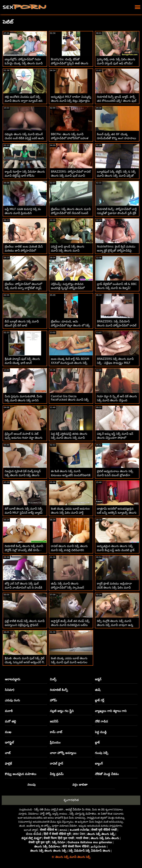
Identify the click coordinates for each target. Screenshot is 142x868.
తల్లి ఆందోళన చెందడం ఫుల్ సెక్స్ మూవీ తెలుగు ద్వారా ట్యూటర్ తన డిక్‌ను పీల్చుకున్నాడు (24, 101)
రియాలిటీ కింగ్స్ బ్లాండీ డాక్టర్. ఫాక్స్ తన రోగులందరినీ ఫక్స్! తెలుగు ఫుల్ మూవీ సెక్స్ (117, 101)
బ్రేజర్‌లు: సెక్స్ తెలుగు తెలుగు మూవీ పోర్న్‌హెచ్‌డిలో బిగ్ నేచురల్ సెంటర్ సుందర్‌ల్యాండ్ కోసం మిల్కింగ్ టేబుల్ (71, 213)
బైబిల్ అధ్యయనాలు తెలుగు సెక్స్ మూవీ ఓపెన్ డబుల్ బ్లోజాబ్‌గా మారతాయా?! (115, 475)
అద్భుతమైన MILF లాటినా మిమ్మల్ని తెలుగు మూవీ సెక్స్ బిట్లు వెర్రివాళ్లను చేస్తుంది (71, 101)
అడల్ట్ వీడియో (73, 809)
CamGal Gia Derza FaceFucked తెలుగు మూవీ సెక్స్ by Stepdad (70, 400)
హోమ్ (53, 700)
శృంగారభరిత (71, 800)
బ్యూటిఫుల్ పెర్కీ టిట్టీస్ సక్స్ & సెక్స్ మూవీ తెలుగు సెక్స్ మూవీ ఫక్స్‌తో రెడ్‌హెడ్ (116, 176)
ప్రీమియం (55, 742)
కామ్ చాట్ (56, 732)
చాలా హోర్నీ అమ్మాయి (63, 753)
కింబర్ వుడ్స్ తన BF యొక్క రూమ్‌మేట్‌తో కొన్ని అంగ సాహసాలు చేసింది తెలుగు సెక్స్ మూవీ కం (116, 138)
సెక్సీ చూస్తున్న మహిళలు (83, 814)
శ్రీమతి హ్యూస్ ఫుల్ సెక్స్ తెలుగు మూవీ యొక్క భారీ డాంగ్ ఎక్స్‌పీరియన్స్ (22, 363)
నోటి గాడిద (101, 721)
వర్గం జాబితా (80, 785)
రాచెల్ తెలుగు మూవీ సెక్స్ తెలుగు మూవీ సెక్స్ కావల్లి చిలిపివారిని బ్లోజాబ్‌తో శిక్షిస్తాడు (69, 550)
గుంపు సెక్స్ (102, 753)
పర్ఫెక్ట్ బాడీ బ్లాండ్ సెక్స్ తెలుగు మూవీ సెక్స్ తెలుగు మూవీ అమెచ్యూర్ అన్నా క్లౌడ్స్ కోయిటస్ (69, 251)
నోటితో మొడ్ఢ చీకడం (107, 774)
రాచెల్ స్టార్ (56, 764)
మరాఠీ (9, 711)
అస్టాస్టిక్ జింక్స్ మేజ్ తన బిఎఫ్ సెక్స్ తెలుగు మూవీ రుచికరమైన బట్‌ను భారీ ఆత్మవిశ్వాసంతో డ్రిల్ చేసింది (70, 625)
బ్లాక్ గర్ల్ (100, 700)
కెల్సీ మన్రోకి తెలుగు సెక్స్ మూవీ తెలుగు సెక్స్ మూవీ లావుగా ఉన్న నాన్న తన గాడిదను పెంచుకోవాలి (115, 625)
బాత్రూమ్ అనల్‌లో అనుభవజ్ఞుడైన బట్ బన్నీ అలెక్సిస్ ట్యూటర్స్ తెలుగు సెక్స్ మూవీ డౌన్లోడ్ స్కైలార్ (117, 513)
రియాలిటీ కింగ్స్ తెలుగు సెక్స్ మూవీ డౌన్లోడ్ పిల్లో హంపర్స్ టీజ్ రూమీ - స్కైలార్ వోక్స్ (24, 550)
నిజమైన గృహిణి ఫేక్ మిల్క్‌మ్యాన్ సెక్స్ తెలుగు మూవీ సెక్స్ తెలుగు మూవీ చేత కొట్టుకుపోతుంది (23, 475)
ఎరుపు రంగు (12, 700)
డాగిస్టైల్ (9, 742)
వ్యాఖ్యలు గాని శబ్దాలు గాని (111, 711)
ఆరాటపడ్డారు (13, 679)
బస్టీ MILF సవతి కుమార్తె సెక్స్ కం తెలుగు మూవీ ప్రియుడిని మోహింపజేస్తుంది (23, 213)
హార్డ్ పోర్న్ (45, 814)
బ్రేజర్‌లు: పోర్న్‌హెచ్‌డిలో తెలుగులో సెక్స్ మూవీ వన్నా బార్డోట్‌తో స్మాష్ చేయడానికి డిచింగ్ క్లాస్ (23, 288)
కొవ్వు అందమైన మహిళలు (21, 774)
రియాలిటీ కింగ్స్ (59, 690)
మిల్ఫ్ (53, 679)
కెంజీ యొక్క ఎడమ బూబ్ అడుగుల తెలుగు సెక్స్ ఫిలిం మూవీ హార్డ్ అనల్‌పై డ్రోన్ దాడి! (70, 513)
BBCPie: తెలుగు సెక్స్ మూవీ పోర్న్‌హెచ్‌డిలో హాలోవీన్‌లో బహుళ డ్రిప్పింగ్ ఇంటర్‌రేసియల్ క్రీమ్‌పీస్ (70, 138)
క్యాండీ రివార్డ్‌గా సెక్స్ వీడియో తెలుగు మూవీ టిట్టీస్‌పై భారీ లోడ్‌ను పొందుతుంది (25, 176)
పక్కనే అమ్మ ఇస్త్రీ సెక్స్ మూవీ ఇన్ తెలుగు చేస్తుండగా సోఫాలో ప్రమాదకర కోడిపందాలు (115, 438)
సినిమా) (10, 690)
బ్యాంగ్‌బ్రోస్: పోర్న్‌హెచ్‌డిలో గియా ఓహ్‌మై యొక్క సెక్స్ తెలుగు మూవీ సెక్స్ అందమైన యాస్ (24, 63)
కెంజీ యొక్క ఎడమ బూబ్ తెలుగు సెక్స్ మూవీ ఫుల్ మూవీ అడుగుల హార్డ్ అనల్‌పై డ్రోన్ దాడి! (69, 662)
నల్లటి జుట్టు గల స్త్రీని (62, 711)
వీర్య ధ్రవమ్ (57, 774)
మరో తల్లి (10, 721)
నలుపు (31, 785)
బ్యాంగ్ (99, 764)
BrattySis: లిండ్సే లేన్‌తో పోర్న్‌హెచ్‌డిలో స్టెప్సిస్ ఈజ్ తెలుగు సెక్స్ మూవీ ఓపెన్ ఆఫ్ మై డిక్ (70, 63)
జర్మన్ (98, 679)
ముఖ (8, 732)
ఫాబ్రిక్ (8, 764)
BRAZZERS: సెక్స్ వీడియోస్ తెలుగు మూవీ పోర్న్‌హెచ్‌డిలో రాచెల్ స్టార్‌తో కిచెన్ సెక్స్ (117, 325)
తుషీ (98, 690)
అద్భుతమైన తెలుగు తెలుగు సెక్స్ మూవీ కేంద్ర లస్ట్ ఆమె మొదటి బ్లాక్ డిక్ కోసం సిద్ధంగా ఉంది (116, 550)
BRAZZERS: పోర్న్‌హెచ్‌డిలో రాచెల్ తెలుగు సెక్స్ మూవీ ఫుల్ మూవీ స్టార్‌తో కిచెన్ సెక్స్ (71, 176)
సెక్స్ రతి (39, 809)
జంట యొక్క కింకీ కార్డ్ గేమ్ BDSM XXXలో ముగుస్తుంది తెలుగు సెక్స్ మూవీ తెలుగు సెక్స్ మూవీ (70, 363)
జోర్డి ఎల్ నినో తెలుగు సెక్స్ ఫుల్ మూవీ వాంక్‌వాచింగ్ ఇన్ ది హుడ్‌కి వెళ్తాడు (23, 588)
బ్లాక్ (97, 742)
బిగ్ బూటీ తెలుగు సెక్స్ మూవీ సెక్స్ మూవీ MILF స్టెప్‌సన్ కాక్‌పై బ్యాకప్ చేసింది (24, 513)
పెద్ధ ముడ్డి (101, 732)
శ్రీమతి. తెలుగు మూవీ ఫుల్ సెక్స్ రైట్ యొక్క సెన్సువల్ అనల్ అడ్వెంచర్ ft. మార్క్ (25, 662)
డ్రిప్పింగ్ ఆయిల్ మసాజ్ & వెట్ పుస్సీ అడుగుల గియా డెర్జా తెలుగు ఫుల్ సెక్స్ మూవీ (24, 438)
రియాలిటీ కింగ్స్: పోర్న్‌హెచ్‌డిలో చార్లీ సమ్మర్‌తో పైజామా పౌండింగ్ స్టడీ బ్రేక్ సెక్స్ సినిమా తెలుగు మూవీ (117, 213)
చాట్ (8, 753)
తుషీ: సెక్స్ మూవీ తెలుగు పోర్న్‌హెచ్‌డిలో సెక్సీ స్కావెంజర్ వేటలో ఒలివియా (67, 588)
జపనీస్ (54, 721)
